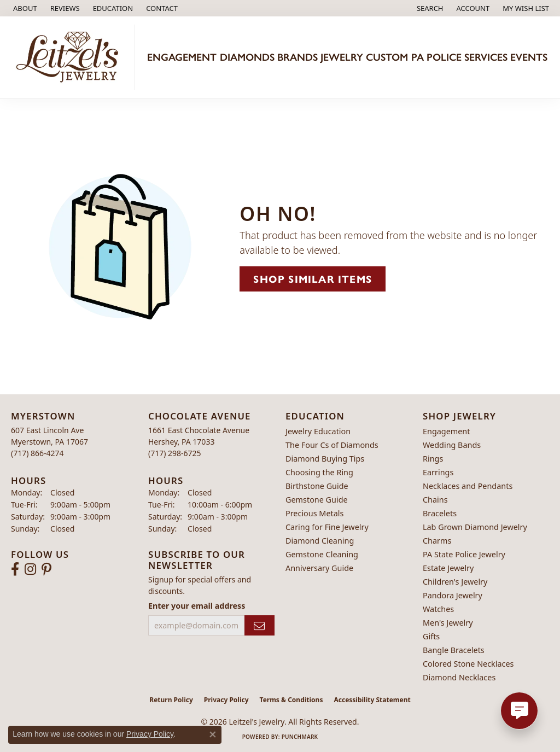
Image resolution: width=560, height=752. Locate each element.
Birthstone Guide (317, 486)
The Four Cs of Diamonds (332, 445)
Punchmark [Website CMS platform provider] (300, 737)
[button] (112, 8)
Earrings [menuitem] (438, 472)
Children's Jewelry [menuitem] (455, 582)
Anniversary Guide (319, 568)
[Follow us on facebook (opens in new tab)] (15, 569)
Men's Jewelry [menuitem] (448, 623)
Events (529, 57)
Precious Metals (314, 513)
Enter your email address (197, 606)
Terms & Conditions (291, 700)
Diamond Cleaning (320, 541)
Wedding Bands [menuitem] (452, 445)
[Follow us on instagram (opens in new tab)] (30, 569)
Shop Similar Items (313, 279)
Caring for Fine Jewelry (327, 527)
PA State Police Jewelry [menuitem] (464, 554)
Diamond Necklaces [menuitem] (459, 677)
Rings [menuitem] (433, 459)
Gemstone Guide (317, 500)
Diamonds (247, 57)
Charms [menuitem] (437, 541)
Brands (297, 57)
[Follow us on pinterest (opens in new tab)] (46, 569)
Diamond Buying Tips (325, 459)
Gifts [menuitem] (431, 636)
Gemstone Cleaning (322, 554)
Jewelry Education (318, 431)
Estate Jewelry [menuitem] (448, 568)
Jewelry (342, 57)
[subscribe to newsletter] (259, 625)
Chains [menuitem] (435, 500)
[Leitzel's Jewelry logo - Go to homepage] (70, 57)
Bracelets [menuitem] (440, 513)
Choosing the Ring (319, 472)
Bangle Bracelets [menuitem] (454, 650)
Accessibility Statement (372, 700)
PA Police (436, 57)
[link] (24, 8)
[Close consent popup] (213, 734)
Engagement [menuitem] (446, 431)
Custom (387, 57)
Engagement (182, 57)
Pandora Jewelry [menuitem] (453, 595)
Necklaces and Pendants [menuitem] (468, 486)
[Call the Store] (37, 453)
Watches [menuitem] (438, 609)
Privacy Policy (226, 700)
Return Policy (171, 700)
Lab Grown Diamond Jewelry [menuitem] (475, 527)
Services (486, 57)
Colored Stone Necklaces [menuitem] (468, 664)
